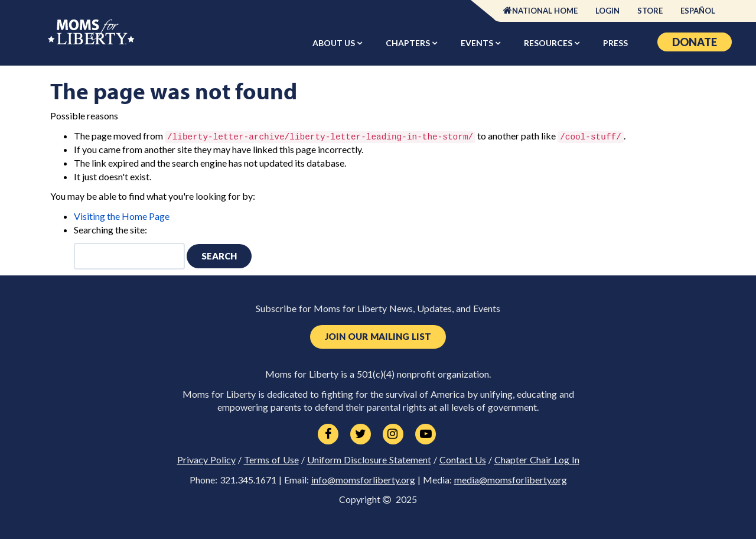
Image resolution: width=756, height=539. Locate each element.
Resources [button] (549, 43)
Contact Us (463, 460)
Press (615, 43)
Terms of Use (271, 460)
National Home (545, 11)
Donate (695, 42)
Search (219, 256)
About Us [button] (335, 43)
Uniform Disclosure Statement (369, 460)
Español (698, 11)
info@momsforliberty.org (363, 480)
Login (607, 11)
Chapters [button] (409, 43)
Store (650, 11)
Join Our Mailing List (378, 337)
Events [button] (478, 43)
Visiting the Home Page (122, 216)
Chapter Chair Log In (537, 460)
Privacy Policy (206, 460)
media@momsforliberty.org (511, 480)
